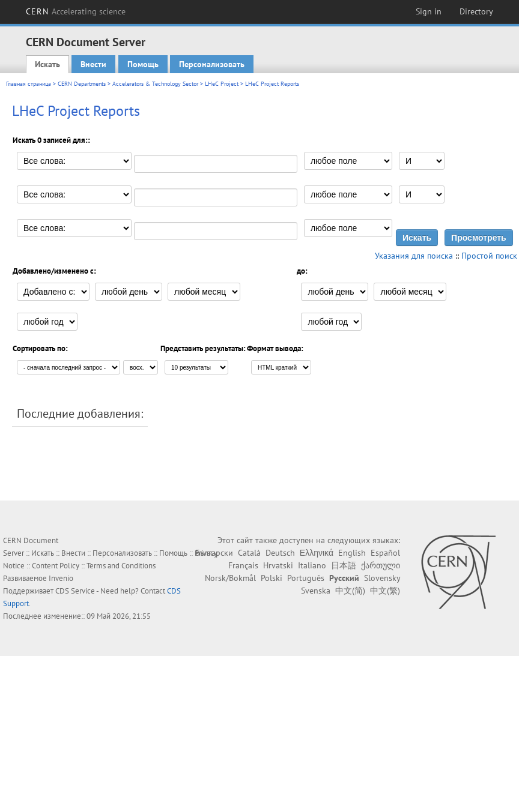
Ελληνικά (317, 553)
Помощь (143, 64)
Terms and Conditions (121, 566)
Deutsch (280, 553)
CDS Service (75, 591)
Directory (476, 11)
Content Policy (56, 566)
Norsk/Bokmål (230, 578)
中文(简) (350, 591)
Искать (47, 64)
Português (306, 578)
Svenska (316, 591)
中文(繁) (385, 591)
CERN (76, 11)
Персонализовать (212, 64)
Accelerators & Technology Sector (155, 84)
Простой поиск (489, 256)
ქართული (381, 565)
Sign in (429, 11)
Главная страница (29, 84)
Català (249, 553)
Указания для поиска (414, 256)
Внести (93, 64)
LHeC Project (222, 84)
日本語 (344, 565)
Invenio (61, 578)
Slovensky (382, 578)
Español (385, 553)
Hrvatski (278, 565)
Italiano (312, 565)
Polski (272, 578)
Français (243, 565)
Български (214, 553)
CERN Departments (82, 84)
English (352, 553)
